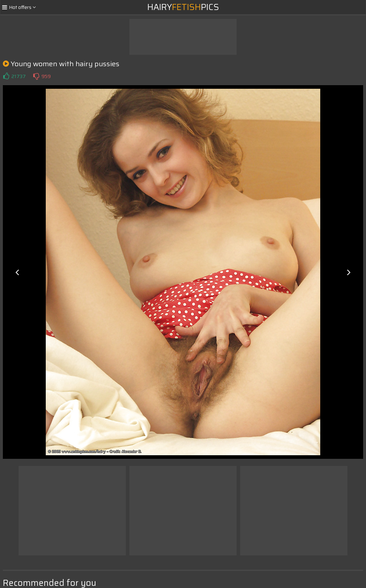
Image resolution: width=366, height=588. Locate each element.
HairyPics (183, 7)
